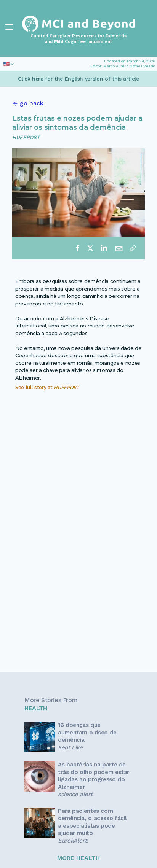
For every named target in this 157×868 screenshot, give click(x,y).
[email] (119, 248)
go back (32, 103)
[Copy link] (133, 248)
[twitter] (90, 248)
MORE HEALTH (78, 858)
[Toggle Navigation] (9, 27)
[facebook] (78, 248)
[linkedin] (104, 248)
